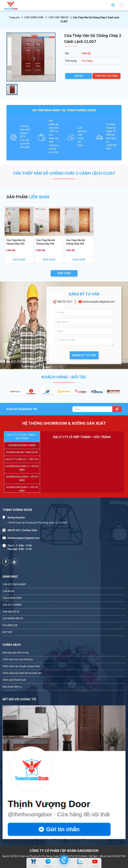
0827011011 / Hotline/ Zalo (22, 530)
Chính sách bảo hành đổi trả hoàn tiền (22, 673)
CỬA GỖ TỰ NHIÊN (12, 605)
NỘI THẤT (8, 632)
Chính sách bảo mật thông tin (18, 659)
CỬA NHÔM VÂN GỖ (13, 618)
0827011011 (65, 302)
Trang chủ (14, 17)
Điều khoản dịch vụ (12, 687)
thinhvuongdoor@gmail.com (99, 302)
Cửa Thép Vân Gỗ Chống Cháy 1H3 (75, 242)
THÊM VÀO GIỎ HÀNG (106, 76)
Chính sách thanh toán (14, 680)
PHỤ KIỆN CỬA (10, 625)
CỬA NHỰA (8, 591)
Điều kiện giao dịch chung (15, 653)
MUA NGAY (19, 260)
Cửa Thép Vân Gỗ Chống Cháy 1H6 (46, 242)
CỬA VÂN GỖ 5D (11, 612)
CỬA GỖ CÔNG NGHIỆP (14, 584)
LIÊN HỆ (78, 76)
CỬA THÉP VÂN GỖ (59, 17)
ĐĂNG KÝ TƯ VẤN (84, 355)
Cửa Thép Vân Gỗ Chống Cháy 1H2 (16, 242)
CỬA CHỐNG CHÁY (34, 17)
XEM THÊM (64, 273)
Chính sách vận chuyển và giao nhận (21, 666)
